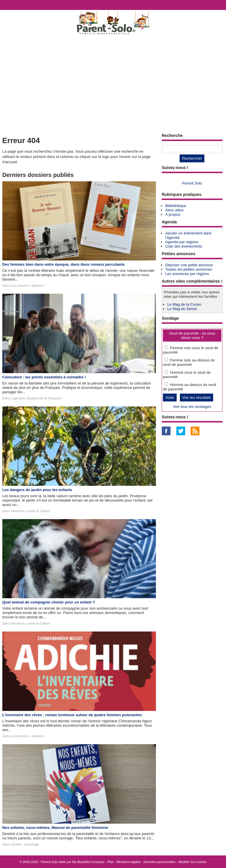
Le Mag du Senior (182, 309)
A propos (173, 214)
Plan (111, 862)
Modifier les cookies (193, 862)
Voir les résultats (197, 398)
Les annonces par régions (187, 274)
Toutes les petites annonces (189, 269)
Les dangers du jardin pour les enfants (37, 490)
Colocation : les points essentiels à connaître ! (44, 377)
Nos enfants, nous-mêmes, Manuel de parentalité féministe (55, 828)
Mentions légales (129, 862)
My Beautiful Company (88, 862)
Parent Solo (192, 183)
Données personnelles (160, 862)
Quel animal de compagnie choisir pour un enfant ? (49, 602)
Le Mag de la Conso (184, 304)
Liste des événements (184, 246)
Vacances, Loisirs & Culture (30, 511)
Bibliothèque (176, 206)
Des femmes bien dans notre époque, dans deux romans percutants (64, 264)
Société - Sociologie (25, 844)
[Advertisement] (113, 84)
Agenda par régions (182, 242)
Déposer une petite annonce (189, 265)
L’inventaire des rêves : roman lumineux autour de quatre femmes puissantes (72, 715)
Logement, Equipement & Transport (36, 398)
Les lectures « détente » (28, 286)
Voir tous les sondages (192, 407)
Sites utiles (174, 210)
